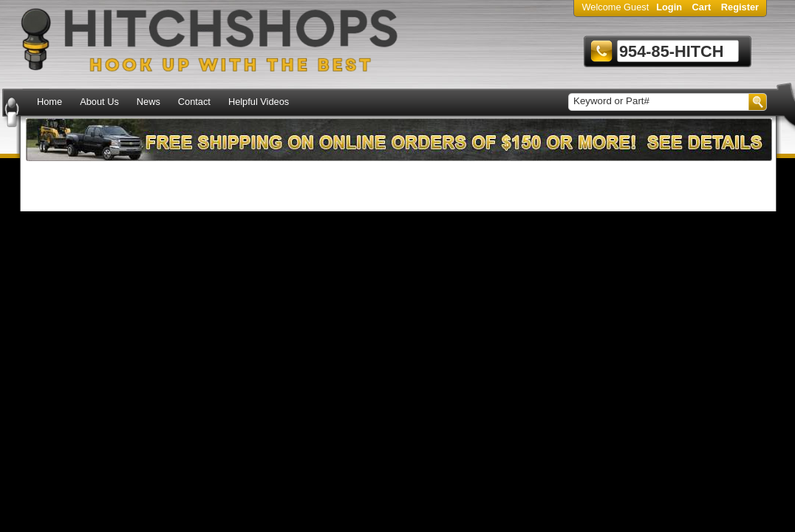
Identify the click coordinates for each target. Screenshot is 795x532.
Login (669, 7)
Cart (702, 7)
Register (740, 7)
